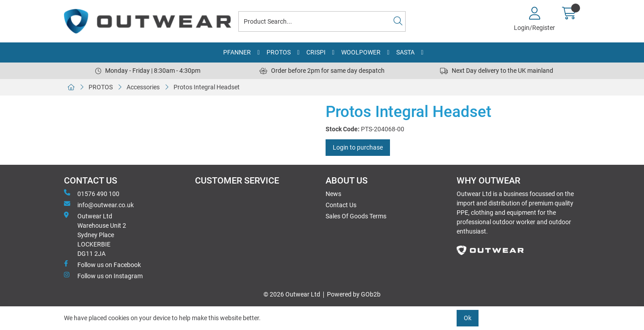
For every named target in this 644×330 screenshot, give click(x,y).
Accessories (143, 87)
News (333, 194)
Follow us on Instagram (103, 276)
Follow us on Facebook (102, 264)
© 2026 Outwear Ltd (292, 294)
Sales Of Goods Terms (356, 216)
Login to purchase (358, 147)
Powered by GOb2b (354, 294)
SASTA (405, 52)
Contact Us (341, 205)
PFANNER (237, 52)
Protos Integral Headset (207, 87)
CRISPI (316, 52)
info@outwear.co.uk (99, 205)
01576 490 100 (92, 193)
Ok (468, 318)
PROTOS (279, 52)
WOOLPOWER (361, 52)
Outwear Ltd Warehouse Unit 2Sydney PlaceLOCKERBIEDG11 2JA (95, 234)
